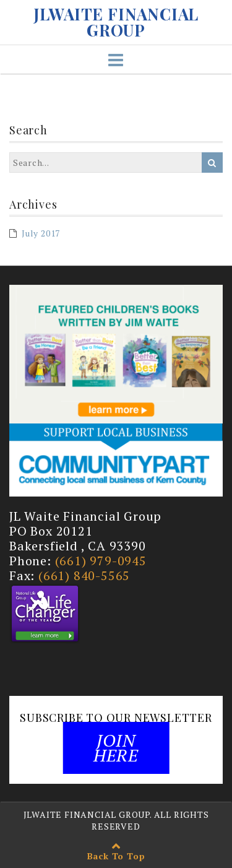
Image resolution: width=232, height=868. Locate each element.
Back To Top (116, 856)
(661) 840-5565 (84, 575)
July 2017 (41, 233)
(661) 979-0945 (101, 561)
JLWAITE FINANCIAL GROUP (116, 22)
